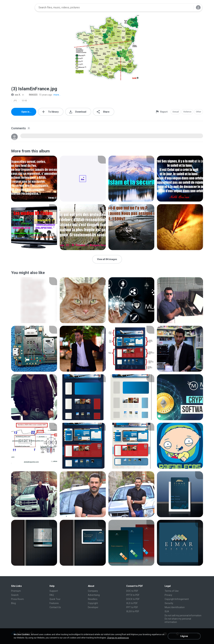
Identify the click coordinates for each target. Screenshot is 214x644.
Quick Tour (55, 599)
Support (54, 591)
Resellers (93, 599)
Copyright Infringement (177, 599)
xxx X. (16, 95)
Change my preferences (118, 638)
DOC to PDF (132, 591)
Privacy (168, 595)
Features (54, 603)
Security (169, 603)
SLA (167, 611)
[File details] (34, 179)
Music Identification (175, 607)
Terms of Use (172, 591)
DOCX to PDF (133, 599)
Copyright (93, 603)
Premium (16, 591)
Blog (13, 603)
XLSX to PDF (133, 611)
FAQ (52, 595)
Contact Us (55, 607)
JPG (15, 101)
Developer (93, 607)
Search (15, 595)
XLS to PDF (132, 603)
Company (93, 591)
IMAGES (31, 95)
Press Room (17, 599)
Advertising (94, 595)
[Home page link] (22, 8)
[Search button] (189, 8)
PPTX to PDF (133, 595)
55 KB (24, 101)
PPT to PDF (132, 607)
